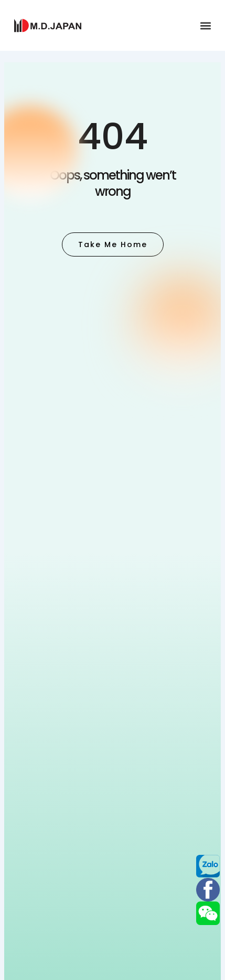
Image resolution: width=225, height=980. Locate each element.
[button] (206, 25)
